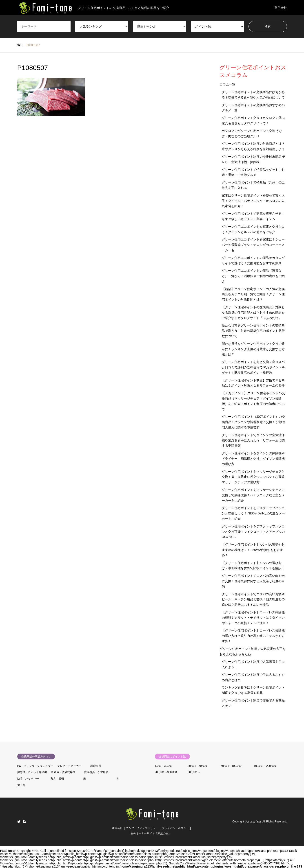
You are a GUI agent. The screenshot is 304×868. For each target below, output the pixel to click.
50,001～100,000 (231, 766)
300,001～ (194, 772)
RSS (24, 822)
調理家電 (96, 766)
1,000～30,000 (164, 766)
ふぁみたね (254, 822)
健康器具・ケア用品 (96, 772)
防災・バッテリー (28, 779)
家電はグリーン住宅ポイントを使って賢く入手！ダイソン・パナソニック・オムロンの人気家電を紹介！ (253, 201)
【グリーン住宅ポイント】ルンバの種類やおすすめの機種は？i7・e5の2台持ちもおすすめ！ (253, 550)
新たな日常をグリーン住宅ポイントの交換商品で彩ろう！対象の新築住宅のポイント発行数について (253, 331)
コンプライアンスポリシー (142, 828)
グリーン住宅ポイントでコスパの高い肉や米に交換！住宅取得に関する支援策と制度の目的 (253, 581)
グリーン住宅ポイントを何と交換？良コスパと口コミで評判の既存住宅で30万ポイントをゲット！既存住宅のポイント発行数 (253, 367)
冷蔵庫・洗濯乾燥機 (63, 772)
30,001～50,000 (197, 766)
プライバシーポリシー (175, 828)
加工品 (21, 785)
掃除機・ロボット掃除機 (32, 772)
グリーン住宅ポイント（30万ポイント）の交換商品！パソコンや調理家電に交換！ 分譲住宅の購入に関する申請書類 (254, 422)
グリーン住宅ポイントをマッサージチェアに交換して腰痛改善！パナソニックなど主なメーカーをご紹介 (253, 495)
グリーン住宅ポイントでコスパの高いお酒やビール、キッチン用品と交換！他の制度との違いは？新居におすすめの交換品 (253, 599)
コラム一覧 (227, 84)
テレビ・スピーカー (69, 766)
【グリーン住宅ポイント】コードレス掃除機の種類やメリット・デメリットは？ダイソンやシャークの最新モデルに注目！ (253, 618)
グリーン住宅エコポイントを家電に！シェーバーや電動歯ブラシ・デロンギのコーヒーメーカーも (253, 245)
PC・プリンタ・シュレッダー (35, 766)
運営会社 (281, 8)
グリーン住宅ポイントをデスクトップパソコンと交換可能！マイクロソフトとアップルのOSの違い (253, 532)
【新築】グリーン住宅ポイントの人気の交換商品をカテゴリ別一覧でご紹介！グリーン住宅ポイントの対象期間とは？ (253, 294)
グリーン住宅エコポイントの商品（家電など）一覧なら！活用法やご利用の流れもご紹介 (253, 276)
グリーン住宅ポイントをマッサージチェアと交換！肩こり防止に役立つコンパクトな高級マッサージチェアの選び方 (253, 477)
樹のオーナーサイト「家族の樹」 (151, 833)
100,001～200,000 (265, 766)
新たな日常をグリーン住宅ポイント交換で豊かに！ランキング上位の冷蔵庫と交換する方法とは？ (253, 349)
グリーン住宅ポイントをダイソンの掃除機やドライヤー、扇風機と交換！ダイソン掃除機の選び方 (253, 459)
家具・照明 (57, 779)
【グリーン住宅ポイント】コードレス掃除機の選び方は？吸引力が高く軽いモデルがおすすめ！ (253, 636)
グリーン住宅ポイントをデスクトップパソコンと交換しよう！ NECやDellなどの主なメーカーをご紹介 (253, 513)
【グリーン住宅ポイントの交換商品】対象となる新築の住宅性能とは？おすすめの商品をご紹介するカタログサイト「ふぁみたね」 (253, 313)
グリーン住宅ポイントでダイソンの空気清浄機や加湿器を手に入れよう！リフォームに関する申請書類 (253, 440)
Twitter (19, 822)
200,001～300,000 (166, 772)
